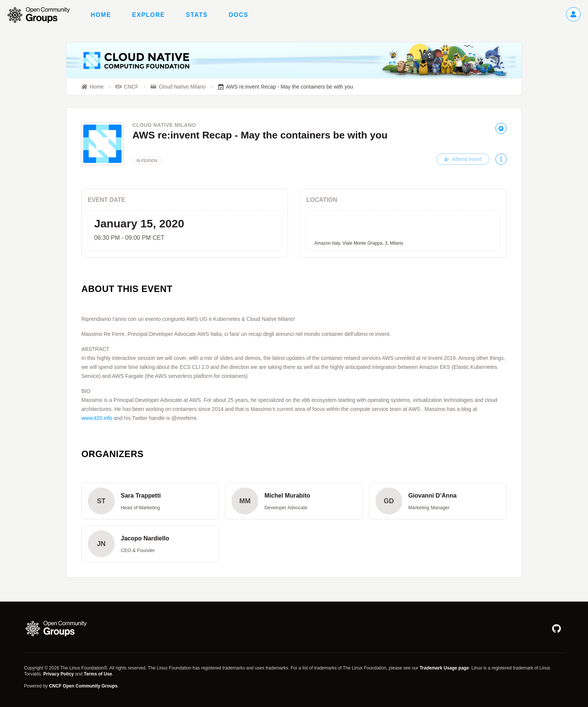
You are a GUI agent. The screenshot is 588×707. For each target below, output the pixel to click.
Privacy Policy (58, 674)
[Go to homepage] (42, 15)
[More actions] (501, 159)
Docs (239, 15)
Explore (148, 15)
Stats (197, 15)
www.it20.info (97, 418)
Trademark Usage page (444, 668)
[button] (150, 501)
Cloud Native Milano (164, 125)
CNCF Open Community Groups (83, 686)
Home (101, 15)
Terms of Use (98, 674)
